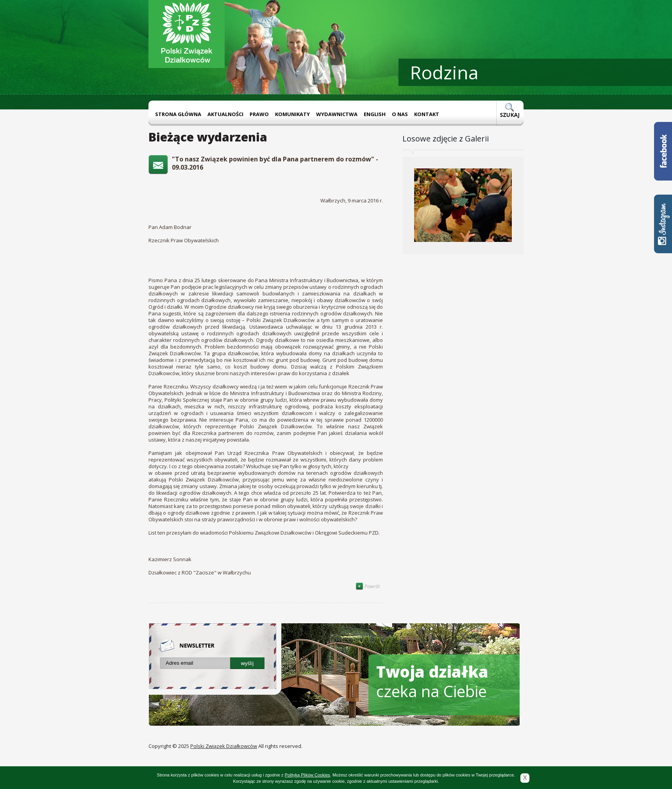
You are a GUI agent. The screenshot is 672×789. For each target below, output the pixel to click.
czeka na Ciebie (432, 681)
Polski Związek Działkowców (224, 746)
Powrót (368, 586)
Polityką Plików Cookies (307, 775)
